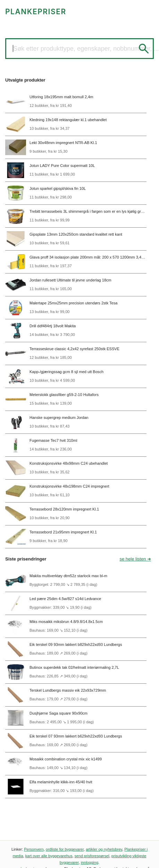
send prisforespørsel (92, 856)
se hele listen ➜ (136, 559)
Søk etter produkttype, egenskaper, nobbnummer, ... (86, 49)
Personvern (34, 849)
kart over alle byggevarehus (49, 856)
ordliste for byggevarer (65, 849)
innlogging (90, 862)
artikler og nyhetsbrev (104, 849)
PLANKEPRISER (36, 12)
